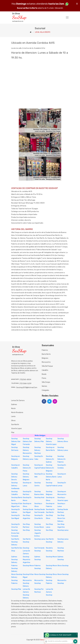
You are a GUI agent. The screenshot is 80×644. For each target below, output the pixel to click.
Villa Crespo (46, 382)
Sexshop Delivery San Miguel (16, 441)
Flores (44, 378)
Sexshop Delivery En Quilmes (50, 459)
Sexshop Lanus (63, 530)
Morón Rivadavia (17, 412)
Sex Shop (26, 530)
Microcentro (46, 362)
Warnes (44, 386)
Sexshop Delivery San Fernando (27, 441)
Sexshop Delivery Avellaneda (15, 486)
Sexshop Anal (39, 498)
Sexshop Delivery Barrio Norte (51, 477)
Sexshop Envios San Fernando (15, 533)
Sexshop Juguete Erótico (38, 533)
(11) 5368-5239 (25, 384)
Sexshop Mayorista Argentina (26, 560)
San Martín (15, 425)
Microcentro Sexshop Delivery (27, 583)
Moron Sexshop (40, 574)
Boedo (44, 374)
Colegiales (45, 390)
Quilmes (14, 404)
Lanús (13, 416)
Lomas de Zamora (18, 401)
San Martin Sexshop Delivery (15, 542)
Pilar (13, 433)
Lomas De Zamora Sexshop (50, 592)
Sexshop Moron (51, 557)
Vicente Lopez (16, 429)
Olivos (13, 421)
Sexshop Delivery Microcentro (27, 450)
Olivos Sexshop (63, 566)
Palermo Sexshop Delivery (14, 568)
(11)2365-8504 (25, 380)
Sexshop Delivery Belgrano (26, 477)
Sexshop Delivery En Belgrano (50, 468)
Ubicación (59, 8)
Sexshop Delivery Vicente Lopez (51, 441)
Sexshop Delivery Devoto (14, 477)
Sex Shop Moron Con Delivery (61, 518)
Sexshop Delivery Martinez (38, 450)
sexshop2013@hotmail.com (27, 388)
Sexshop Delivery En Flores (27, 468)
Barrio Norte (46, 354)
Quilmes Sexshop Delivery (14, 560)
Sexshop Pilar (16, 589)
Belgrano (45, 358)
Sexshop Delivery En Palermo (61, 459)
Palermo (45, 350)
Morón (13, 408)
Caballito (45, 370)
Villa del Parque (47, 366)
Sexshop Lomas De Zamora (26, 551)
